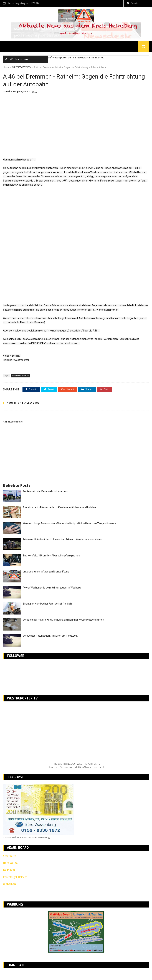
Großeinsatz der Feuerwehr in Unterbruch (46, 492)
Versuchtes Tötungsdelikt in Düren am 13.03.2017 (51, 637)
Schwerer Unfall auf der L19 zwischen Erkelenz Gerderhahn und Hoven (62, 541)
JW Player (9, 871)
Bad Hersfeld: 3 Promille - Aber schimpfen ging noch (52, 557)
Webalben (9, 885)
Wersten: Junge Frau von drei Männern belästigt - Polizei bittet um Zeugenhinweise (69, 525)
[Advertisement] (76, 248)
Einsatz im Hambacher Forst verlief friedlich (47, 605)
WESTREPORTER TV (22, 68)
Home (6, 68)
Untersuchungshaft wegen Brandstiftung (46, 573)
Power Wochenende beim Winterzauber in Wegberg (52, 589)
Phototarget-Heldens (15, 878)
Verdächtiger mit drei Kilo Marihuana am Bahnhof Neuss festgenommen (63, 621)
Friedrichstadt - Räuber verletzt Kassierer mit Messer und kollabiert (60, 509)
